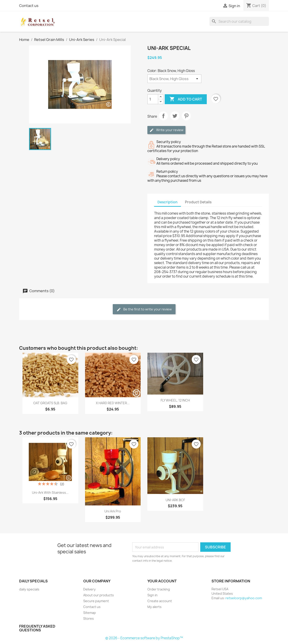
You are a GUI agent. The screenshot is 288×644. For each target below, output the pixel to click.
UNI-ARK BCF (175, 500)
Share (163, 116)
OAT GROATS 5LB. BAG (50, 403)
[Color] (174, 79)
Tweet (175, 116)
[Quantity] (153, 99)
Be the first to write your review (144, 309)
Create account (160, 601)
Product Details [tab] (198, 202)
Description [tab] (168, 202)
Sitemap (90, 613)
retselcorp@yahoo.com (244, 598)
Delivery (89, 589)
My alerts (154, 607)
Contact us (29, 6)
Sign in (152, 595)
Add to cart (186, 99)
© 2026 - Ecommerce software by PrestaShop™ (144, 638)
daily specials (29, 589)
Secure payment (96, 601)
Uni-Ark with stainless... (50, 493)
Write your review (166, 130)
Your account (162, 581)
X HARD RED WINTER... (113, 403)
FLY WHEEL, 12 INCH (175, 400)
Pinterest (186, 116)
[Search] (239, 21)
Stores (89, 618)
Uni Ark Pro (113, 511)
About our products (99, 595)
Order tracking (159, 589)
